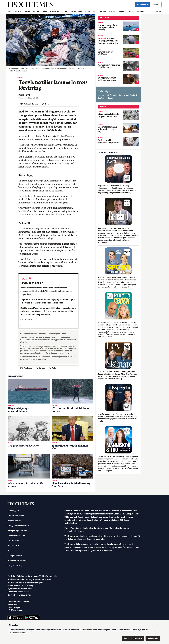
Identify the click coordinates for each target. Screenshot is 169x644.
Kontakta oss (13, 541)
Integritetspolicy (15, 565)
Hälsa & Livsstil (56, 11)
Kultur (87, 11)
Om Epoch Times (15, 555)
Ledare (27, 11)
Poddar (112, 11)
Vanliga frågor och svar (17, 531)
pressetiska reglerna (31, 359)
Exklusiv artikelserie (16, 536)
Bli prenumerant (14, 521)
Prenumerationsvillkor (17, 561)
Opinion (36, 11)
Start (9, 11)
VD (9, 551)
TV (94, 11)
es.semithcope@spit (106, 98)
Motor (132, 11)
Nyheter (18, 11)
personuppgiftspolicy (18, 632)
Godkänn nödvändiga (133, 638)
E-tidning (13, 511)
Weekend (122, 11)
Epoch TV (102, 11)
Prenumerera (142, 4)
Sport (45, 11)
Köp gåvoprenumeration (18, 526)
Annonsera (14, 546)
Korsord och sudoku (16, 516)
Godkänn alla (153, 638)
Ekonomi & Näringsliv (73, 11)
